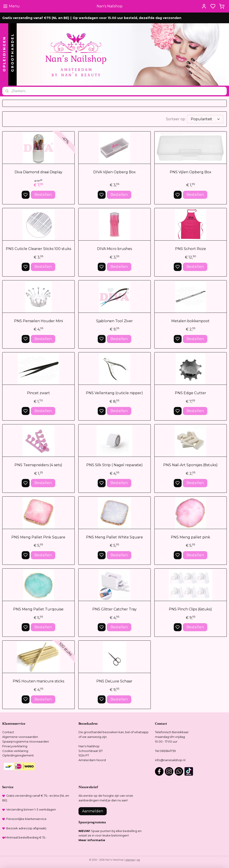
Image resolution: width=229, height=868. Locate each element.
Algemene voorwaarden (20, 737)
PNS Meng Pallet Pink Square (38, 537)
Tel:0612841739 (165, 751)
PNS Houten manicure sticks (38, 681)
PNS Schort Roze (191, 249)
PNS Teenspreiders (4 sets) (38, 465)
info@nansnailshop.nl (170, 760)
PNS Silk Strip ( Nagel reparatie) (114, 465)
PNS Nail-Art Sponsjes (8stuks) (190, 465)
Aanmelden (93, 811)
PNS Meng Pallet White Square (114, 537)
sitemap (130, 860)
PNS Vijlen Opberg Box (191, 172)
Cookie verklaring (15, 751)
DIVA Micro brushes (114, 249)
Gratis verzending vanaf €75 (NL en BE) (36, 18)
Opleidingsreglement (18, 755)
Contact (8, 732)
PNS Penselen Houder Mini (38, 321)
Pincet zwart (38, 393)
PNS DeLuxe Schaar (114, 681)
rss (138, 860)
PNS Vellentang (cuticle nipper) (114, 393)
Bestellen (43, 195)
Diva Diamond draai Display (38, 172)
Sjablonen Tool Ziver (114, 321)
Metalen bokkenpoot (190, 321)
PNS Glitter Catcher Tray (114, 609)
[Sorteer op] (205, 119)
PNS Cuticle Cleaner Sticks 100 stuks (38, 249)
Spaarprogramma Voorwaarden (26, 741)
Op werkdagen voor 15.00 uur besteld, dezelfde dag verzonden (127, 18)
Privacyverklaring (15, 746)
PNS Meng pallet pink (191, 537)
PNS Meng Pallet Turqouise (38, 609)
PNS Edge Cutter (191, 393)
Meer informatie (92, 840)
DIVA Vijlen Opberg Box (114, 172)
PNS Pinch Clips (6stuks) (190, 609)
